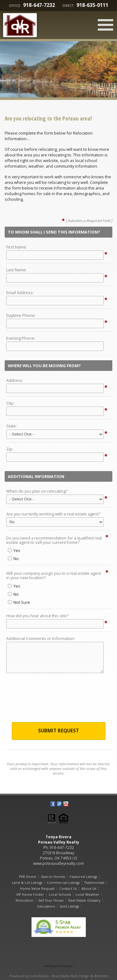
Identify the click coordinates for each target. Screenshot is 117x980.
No (13, 559)
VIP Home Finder (30, 894)
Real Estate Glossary (84, 900)
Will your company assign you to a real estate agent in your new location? (54, 575)
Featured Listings (83, 877)
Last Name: (16, 270)
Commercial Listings (63, 883)
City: (10, 403)
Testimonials (94, 883)
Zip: (10, 449)
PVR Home (28, 877)
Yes (14, 550)
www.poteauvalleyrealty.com (58, 863)
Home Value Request (37, 889)
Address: (15, 380)
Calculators (46, 906)
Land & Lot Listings (27, 883)
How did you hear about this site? (37, 616)
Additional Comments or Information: (41, 638)
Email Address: (20, 293)
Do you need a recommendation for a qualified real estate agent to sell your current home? (54, 540)
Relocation (24, 900)
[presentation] (59, 699)
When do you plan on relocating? (37, 491)
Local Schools (60, 894)
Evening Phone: (21, 338)
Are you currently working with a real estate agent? (53, 514)
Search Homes (53, 877)
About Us (89, 889)
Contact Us (68, 889)
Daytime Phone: (21, 315)
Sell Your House (51, 900)
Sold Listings (69, 906)
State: (12, 426)
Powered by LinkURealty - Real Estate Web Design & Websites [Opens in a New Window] (59, 976)
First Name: (17, 247)
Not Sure (19, 602)
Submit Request (58, 731)
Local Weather (88, 894)
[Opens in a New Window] (59, 957)
